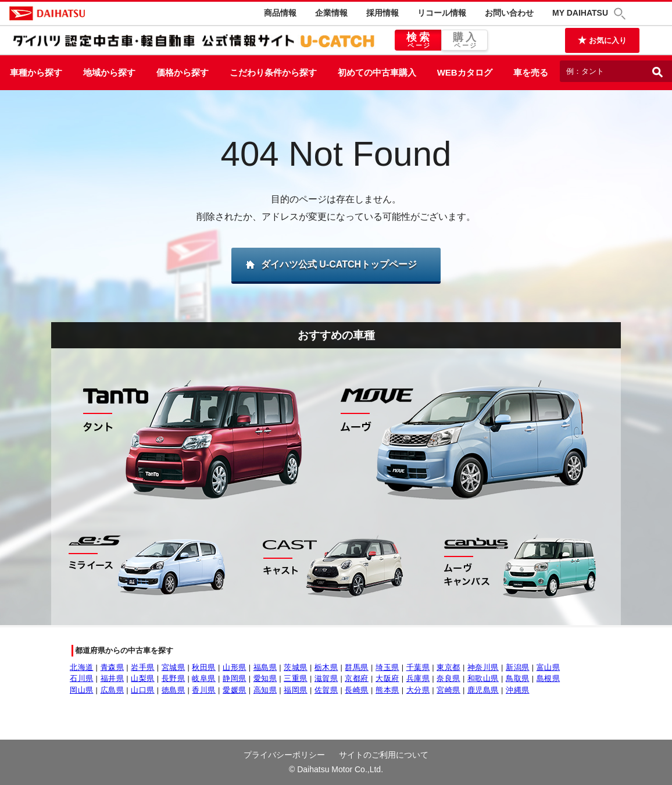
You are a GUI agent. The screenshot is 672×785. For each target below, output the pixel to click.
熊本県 (387, 690)
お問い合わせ (509, 13)
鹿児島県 (483, 690)
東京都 (448, 667)
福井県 (112, 678)
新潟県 (518, 667)
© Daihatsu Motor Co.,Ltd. (336, 769)
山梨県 (143, 678)
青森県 (112, 667)
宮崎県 (448, 690)
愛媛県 (235, 690)
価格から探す (183, 72)
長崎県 (357, 690)
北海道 (82, 667)
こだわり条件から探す (273, 72)
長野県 (174, 678)
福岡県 (296, 690)
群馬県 (357, 667)
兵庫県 (418, 678)
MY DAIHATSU (580, 13)
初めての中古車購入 (377, 72)
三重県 (296, 678)
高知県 (265, 690)
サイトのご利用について (384, 755)
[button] (621, 14)
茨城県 (296, 667)
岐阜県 (204, 678)
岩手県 (143, 667)
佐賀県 (326, 690)
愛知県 (265, 678)
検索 (418, 41)
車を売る (531, 72)
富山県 (548, 667)
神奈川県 (483, 667)
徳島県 (174, 690)
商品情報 (280, 13)
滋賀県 (326, 678)
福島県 (265, 667)
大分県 (418, 690)
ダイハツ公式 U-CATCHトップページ (339, 264)
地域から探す (109, 72)
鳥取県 (518, 678)
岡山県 (82, 690)
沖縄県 (518, 690)
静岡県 (235, 678)
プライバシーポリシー (284, 755)
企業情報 (331, 13)
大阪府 (387, 678)
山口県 (143, 690)
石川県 (82, 678)
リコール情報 (442, 13)
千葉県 (418, 667)
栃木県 (326, 667)
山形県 (235, 667)
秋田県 (204, 667)
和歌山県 (483, 678)
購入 (464, 41)
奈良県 (448, 678)
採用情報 (383, 13)
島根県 (548, 678)
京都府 (357, 678)
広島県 (112, 690)
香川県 (204, 690)
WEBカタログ (465, 72)
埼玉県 (387, 667)
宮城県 (174, 667)
